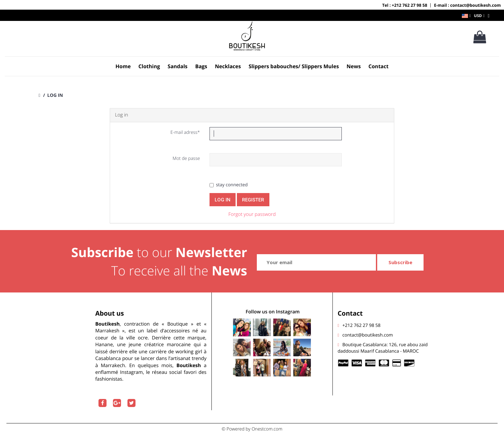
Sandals (178, 66)
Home (123, 66)
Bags (201, 66)
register (253, 200)
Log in (223, 200)
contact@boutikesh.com (368, 335)
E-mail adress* (185, 132)
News (354, 66)
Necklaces (228, 66)
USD (478, 16)
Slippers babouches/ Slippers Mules (294, 66)
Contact (378, 66)
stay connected (229, 185)
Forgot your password (252, 214)
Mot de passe (186, 158)
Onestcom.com (267, 429)
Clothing (149, 66)
